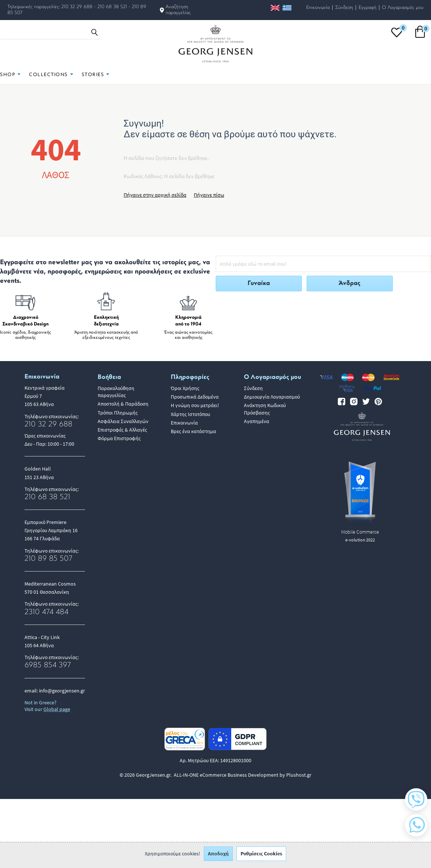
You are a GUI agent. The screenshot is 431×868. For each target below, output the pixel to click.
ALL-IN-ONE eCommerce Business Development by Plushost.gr (243, 775)
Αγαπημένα (257, 421)
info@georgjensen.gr (62, 691)
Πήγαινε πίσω (209, 195)
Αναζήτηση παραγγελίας (178, 10)
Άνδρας (350, 283)
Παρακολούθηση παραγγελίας (116, 392)
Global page (57, 709)
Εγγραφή (368, 8)
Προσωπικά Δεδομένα (195, 397)
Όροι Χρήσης (185, 388)
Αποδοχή (218, 857)
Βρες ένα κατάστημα (193, 431)
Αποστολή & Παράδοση (123, 404)
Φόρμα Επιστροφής (119, 438)
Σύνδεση (344, 8)
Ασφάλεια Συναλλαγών (123, 421)
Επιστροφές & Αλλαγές (122, 430)
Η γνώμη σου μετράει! (195, 405)
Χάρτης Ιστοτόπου (190, 414)
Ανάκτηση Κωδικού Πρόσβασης (265, 409)
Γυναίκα (259, 283)
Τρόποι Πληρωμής (118, 413)
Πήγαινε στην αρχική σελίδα (155, 195)
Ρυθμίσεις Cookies (261, 857)
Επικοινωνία (318, 8)
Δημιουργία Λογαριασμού (272, 397)
